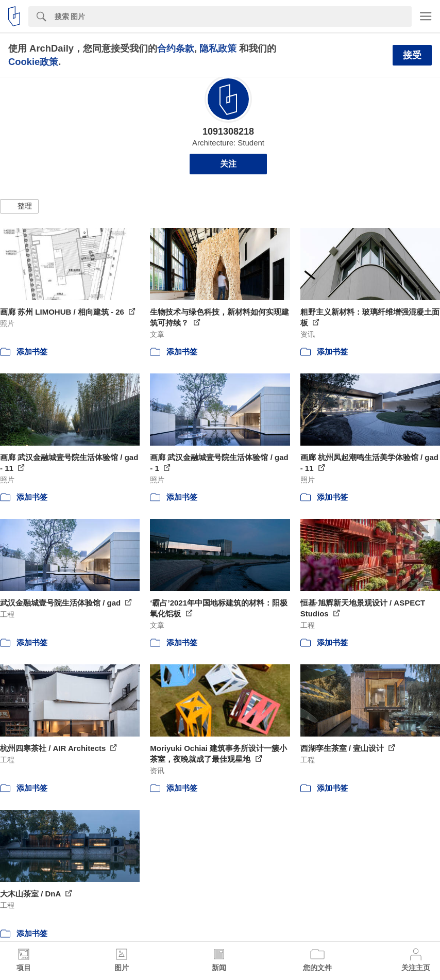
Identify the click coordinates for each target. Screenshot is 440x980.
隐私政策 (218, 48)
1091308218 (228, 132)
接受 (412, 55)
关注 (228, 164)
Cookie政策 (33, 62)
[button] (19, 206)
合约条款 (176, 48)
